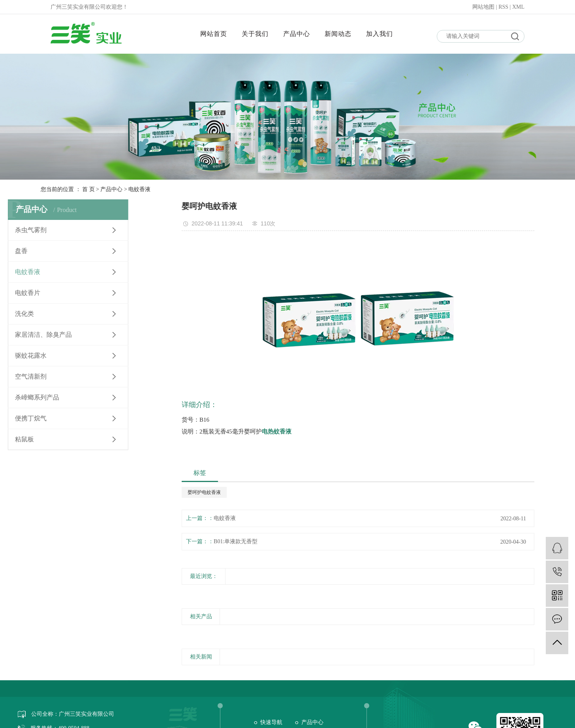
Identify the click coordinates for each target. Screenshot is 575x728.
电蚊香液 (139, 189)
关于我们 (255, 34)
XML (518, 7)
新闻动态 (338, 34)
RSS (503, 7)
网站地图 (484, 7)
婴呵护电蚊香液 (204, 492)
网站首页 (214, 34)
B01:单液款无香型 (236, 541)
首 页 (88, 189)
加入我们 (380, 34)
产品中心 (297, 34)
